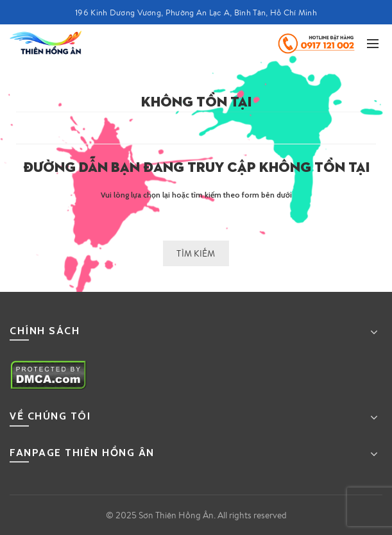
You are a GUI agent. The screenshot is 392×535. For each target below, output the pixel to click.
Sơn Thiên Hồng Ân (176, 515)
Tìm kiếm (196, 253)
